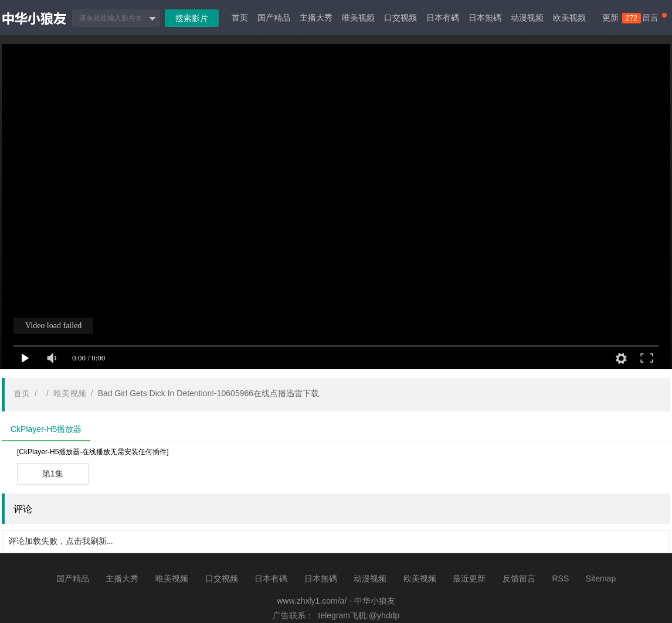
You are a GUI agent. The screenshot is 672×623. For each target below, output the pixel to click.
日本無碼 (485, 18)
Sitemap (601, 578)
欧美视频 (569, 18)
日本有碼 (443, 18)
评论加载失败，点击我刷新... (61, 541)
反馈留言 (519, 578)
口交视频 (401, 18)
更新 (616, 18)
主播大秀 (316, 18)
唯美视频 (358, 18)
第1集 (53, 474)
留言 (654, 18)
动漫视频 (527, 18)
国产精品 (274, 18)
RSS (560, 578)
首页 (240, 18)
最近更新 (469, 578)
